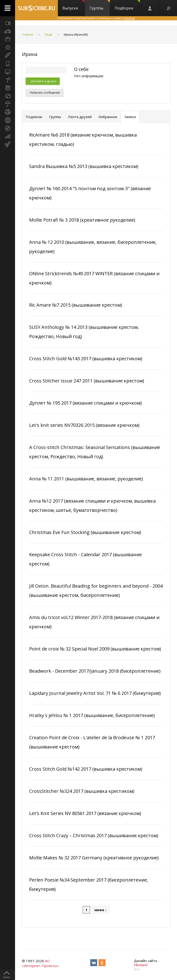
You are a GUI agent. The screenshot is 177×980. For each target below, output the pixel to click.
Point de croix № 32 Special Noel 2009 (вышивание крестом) (95, 649)
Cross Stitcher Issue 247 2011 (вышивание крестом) (87, 381)
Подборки (127, 5)
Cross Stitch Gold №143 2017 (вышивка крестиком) (86, 359)
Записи (130, 117)
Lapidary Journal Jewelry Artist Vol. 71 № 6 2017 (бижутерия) (95, 693)
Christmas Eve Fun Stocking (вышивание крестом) (85, 532)
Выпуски (74, 5)
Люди (48, 35)
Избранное (108, 117)
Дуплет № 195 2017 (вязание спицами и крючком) (85, 403)
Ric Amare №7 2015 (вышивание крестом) (76, 305)
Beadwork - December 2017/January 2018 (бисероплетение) (95, 671)
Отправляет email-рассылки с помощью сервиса (96, 18)
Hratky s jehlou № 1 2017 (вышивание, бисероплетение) (92, 715)
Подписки (34, 117)
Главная (28, 35)
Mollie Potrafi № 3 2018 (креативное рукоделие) (82, 220)
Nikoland (141, 965)
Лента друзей (80, 117)
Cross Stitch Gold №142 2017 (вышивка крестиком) (86, 769)
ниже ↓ (101, 910)
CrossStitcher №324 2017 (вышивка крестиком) (82, 791)
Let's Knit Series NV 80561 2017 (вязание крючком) (85, 813)
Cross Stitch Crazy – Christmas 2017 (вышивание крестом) (94, 835)
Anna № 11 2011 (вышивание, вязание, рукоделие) (86, 479)
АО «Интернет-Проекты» (40, 963)
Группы (100, 5)
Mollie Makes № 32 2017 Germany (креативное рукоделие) (94, 858)
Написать (45, 93)
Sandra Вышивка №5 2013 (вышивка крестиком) (84, 166)
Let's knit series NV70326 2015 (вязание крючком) (84, 425)
